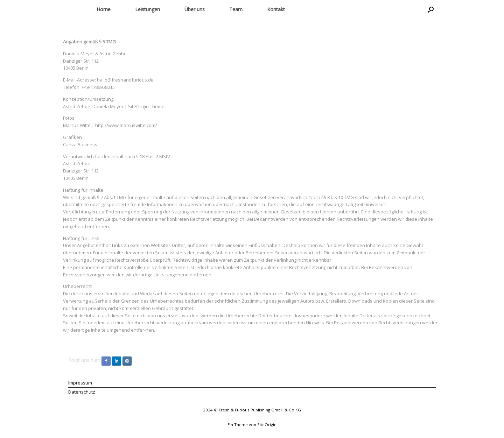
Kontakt (276, 9)
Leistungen (148, 9)
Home (104, 9)
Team (236, 9)
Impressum (80, 383)
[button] (431, 9)
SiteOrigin (267, 425)
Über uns (195, 9)
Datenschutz (82, 392)
